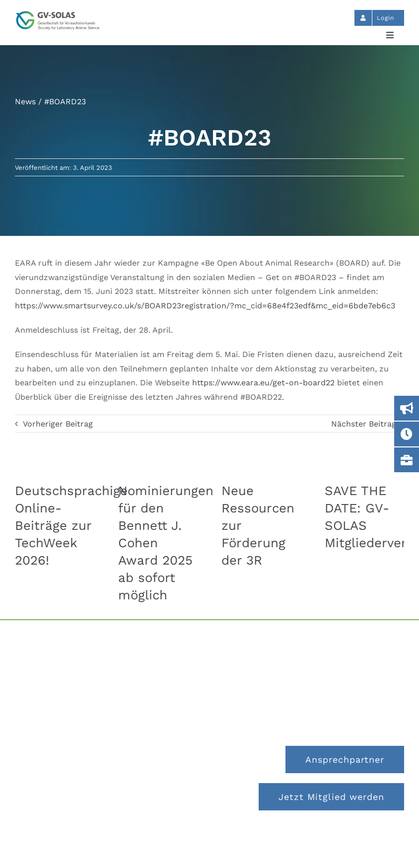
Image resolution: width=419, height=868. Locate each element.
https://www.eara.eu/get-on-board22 (263, 383)
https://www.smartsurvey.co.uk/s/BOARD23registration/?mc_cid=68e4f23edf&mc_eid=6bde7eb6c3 (205, 306)
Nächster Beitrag (364, 424)
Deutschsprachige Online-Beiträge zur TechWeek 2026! (71, 525)
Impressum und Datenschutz (209, 839)
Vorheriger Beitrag (58, 424)
